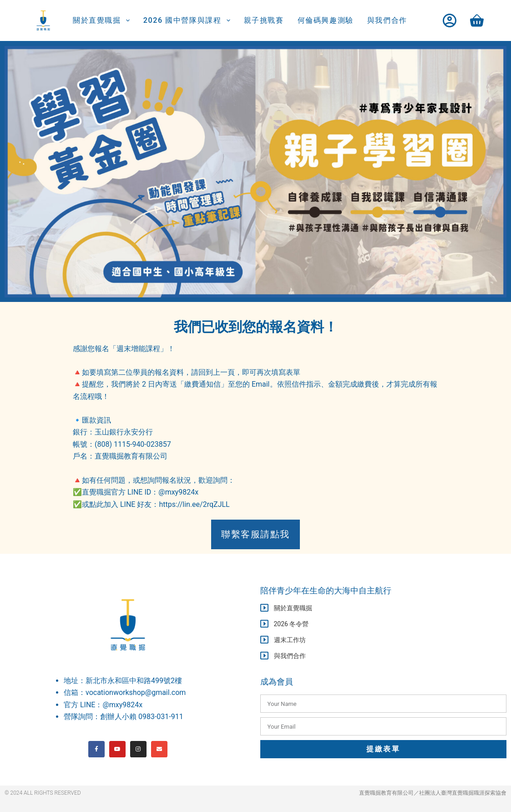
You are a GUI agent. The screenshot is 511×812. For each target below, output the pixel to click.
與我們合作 (387, 20)
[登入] (450, 20)
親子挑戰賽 (264, 20)
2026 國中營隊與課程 (189, 20)
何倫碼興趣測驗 (326, 20)
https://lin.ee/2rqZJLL (194, 504)
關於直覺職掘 (103, 20)
